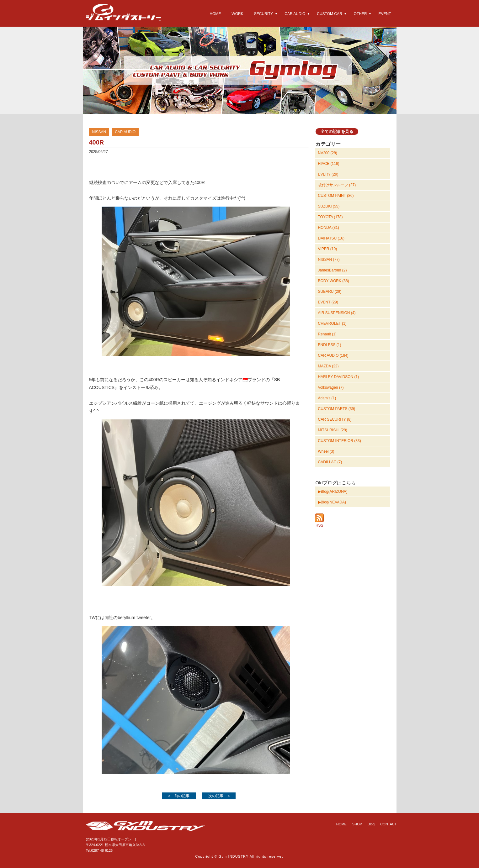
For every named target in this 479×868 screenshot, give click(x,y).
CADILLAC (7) (330, 462)
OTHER (360, 14)
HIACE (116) (329, 164)
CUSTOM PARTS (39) (337, 409)
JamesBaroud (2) (333, 270)
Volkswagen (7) (331, 387)
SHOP (357, 824)
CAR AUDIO (295, 14)
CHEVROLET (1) (332, 324)
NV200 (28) (328, 153)
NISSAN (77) (329, 260)
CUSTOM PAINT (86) (336, 196)
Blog (371, 824)
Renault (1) (327, 334)
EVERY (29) (328, 174)
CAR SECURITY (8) (335, 419)
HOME (215, 14)
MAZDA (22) (328, 366)
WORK (237, 14)
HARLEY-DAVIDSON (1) (339, 377)
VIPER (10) (328, 249)
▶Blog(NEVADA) (332, 502)
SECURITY (264, 14)
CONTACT (388, 824)
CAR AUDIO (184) (333, 355)
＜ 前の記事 (178, 796)
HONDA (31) (329, 228)
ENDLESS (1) (330, 345)
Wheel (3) (326, 451)
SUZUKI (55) (329, 206)
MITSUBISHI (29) (333, 430)
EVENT (385, 14)
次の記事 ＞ (220, 796)
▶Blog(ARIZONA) (333, 492)
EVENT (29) (328, 302)
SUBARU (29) (330, 292)
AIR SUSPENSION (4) (337, 313)
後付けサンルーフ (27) (337, 185)
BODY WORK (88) (334, 281)
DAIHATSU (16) (331, 238)
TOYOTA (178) (330, 217)
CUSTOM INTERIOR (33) (340, 441)
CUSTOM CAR (329, 14)
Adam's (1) (327, 398)
